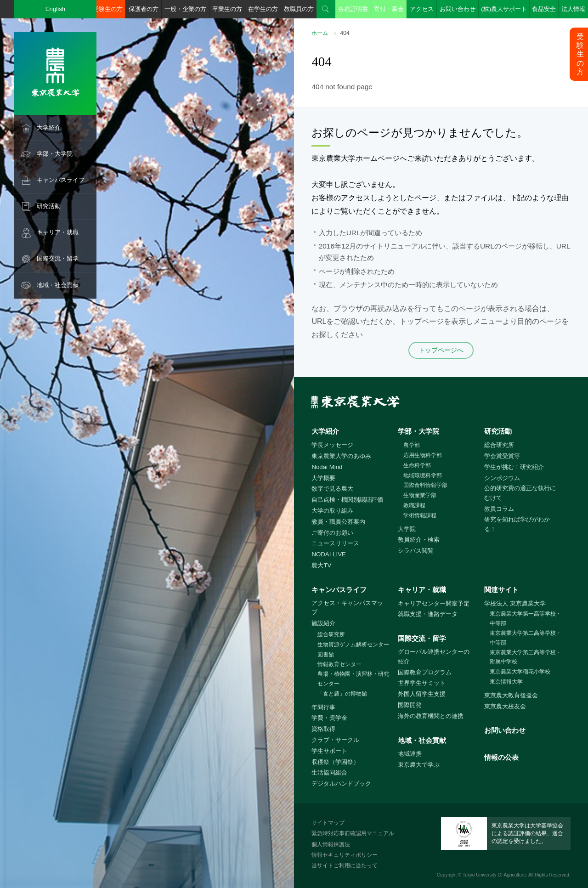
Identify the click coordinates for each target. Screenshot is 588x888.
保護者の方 (144, 9)
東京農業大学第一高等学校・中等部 (526, 619)
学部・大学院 (55, 154)
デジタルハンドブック (341, 783)
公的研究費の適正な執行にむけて (520, 493)
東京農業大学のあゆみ (341, 456)
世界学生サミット (422, 683)
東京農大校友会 (505, 706)
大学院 (407, 529)
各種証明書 (353, 9)
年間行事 (323, 707)
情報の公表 (501, 757)
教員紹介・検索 (419, 540)
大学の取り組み (332, 511)
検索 (326, 9)
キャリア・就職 (58, 232)
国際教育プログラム (425, 672)
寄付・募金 (389, 9)
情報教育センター (339, 664)
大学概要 (323, 478)
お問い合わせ (458, 9)
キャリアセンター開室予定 (434, 603)
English (56, 9)
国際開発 (410, 705)
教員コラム (499, 509)
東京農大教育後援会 (511, 695)
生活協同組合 (329, 772)
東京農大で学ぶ (419, 765)
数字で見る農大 (332, 489)
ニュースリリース (335, 543)
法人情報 (573, 9)
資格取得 (323, 729)
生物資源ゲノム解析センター (353, 645)
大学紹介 (49, 127)
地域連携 (410, 754)
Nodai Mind (327, 467)
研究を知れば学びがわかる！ (517, 524)
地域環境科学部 (423, 475)
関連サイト (501, 590)
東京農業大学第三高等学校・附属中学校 (526, 657)
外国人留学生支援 (422, 694)
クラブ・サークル (335, 740)
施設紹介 (323, 623)
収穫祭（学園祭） (335, 762)
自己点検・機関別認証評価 (347, 500)
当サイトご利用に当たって (345, 865)
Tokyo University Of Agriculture (494, 875)
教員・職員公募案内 (338, 522)
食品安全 (544, 9)
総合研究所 (499, 445)
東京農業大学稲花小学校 (520, 672)
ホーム (320, 33)
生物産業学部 (420, 495)
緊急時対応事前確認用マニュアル (353, 833)
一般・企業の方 (185, 9)
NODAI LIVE (328, 554)
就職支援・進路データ (428, 614)
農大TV (321, 565)
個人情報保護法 (331, 844)
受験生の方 (108, 9)
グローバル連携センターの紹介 (434, 656)
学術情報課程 (420, 515)
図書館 (326, 655)
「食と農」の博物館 (342, 694)
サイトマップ (328, 823)
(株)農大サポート (504, 9)
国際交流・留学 (58, 258)
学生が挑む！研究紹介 (514, 467)
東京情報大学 (506, 682)
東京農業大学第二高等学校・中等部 (526, 638)
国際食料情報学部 (425, 485)
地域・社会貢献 (58, 285)
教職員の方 (299, 9)
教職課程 (414, 505)
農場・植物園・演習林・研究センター (353, 679)
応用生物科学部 (423, 455)
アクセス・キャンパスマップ (347, 608)
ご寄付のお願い (332, 533)
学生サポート (329, 751)
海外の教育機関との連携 (431, 716)
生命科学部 (417, 465)
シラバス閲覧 (416, 551)
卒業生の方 (227, 9)
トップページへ (441, 350)
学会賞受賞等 (502, 456)
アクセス (422, 9)
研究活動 (49, 206)
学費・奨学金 (329, 718)
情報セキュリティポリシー (345, 855)
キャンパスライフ (61, 180)
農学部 (412, 445)
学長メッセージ (332, 445)
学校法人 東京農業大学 (515, 603)
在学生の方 (263, 9)
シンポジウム (502, 478)
